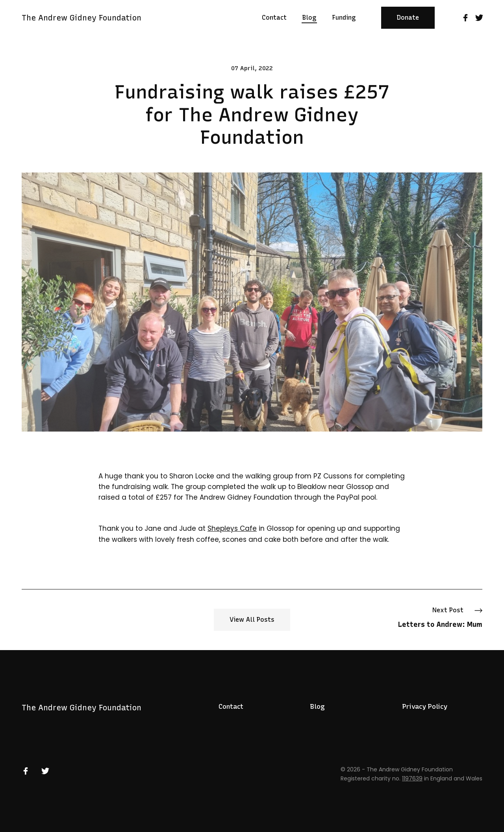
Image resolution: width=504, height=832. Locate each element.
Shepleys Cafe (232, 528)
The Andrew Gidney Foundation (82, 18)
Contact (231, 706)
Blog (318, 706)
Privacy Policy (425, 706)
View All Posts (252, 620)
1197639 (412, 778)
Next (440, 618)
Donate (408, 18)
